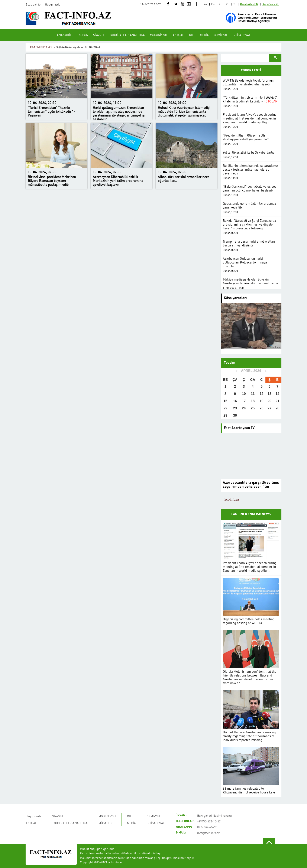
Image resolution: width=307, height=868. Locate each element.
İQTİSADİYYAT (242, 35)
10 (244, 394)
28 (277, 408)
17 (244, 401)
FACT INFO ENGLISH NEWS (251, 514)
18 (253, 401)
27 (269, 408)
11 (253, 394)
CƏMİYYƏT (221, 35)
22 (225, 408)
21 (277, 401)
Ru (227, 4)
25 (253, 408)
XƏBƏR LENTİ (251, 71)
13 (269, 394)
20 (269, 401)
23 (235, 408)
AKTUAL (178, 35)
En (213, 4)
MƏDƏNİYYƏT (159, 35)
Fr (220, 4)
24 (244, 408)
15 (225, 401)
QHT (192, 35)
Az (206, 4)
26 (262, 408)
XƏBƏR (83, 35)
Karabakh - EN (249, 4)
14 (277, 394)
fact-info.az (231, 499)
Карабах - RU (271, 4)
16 (235, 401)
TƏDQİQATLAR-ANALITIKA (127, 35)
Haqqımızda (53, 4)
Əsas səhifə (33, 4)
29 (225, 415)
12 (262, 394)
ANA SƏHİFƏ (65, 35)
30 (235, 415)
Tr (235, 4)
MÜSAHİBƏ (106, 823)
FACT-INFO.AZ (41, 47)
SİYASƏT (99, 35)
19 (262, 401)
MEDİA (204, 35)
